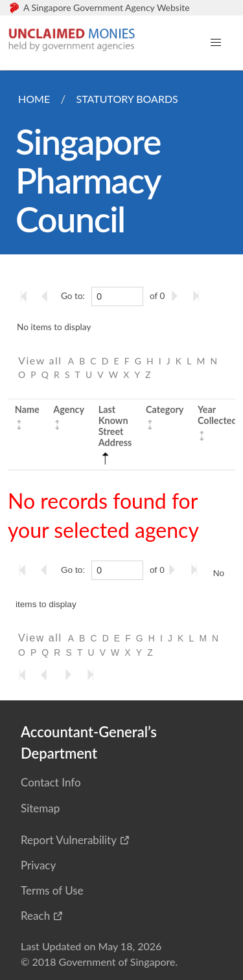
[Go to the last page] (199, 296)
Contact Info (51, 782)
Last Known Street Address (115, 433)
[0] (117, 296)
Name (27, 409)
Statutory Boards (127, 99)
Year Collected (217, 415)
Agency (69, 409)
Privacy (38, 865)
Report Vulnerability (69, 840)
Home (34, 99)
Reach (35, 916)
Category (165, 409)
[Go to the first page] (27, 296)
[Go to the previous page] (49, 296)
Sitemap (40, 808)
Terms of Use (52, 890)
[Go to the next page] (177, 296)
